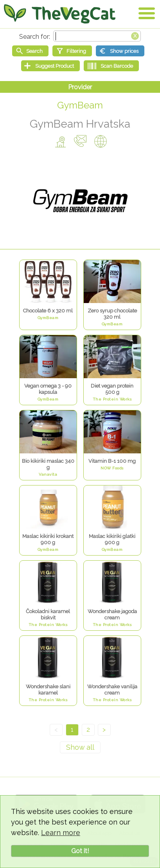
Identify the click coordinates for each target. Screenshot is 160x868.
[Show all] (80, 747)
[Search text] (97, 36)
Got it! (80, 851)
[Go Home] (60, 14)
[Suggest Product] (50, 66)
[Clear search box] (135, 35)
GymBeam (80, 105)
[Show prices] (120, 51)
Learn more (61, 833)
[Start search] (30, 51)
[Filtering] (72, 51)
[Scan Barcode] (111, 66)
